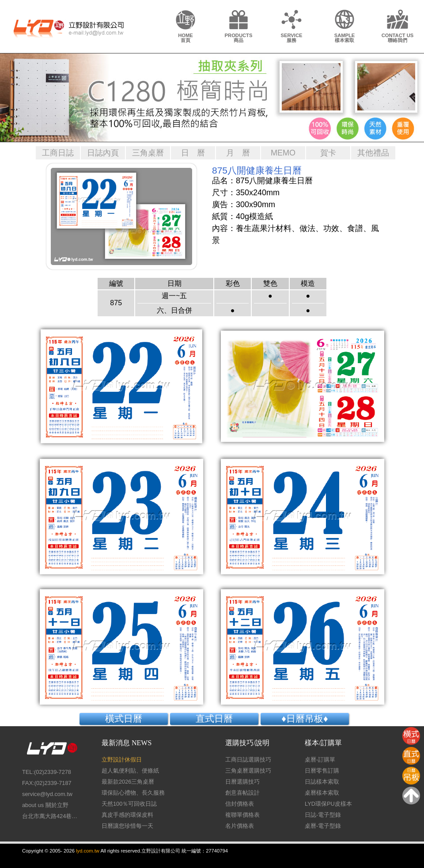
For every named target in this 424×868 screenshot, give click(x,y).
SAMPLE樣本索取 (345, 38)
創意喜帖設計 (242, 793)
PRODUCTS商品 (239, 38)
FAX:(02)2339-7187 (47, 783)
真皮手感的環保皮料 (127, 815)
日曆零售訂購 (322, 771)
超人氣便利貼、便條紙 (130, 771)
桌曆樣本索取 (322, 793)
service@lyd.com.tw (47, 794)
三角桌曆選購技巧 (248, 771)
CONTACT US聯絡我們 (398, 38)
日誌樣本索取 (322, 782)
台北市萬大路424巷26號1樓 (51, 816)
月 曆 (238, 153)
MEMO (283, 153)
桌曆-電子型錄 (323, 826)
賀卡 (328, 153)
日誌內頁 (103, 153)
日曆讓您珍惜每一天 (127, 826)
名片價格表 (240, 826)
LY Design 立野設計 (68, 28)
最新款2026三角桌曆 (128, 782)
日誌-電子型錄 (323, 815)
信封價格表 (240, 804)
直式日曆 (214, 718)
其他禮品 (373, 153)
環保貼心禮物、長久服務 (133, 793)
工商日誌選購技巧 (248, 760)
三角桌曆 (148, 153)
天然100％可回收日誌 (129, 804)
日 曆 (193, 153)
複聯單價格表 (242, 815)
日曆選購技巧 (242, 782)
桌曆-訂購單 (320, 760)
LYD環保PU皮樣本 (328, 804)
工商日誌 (58, 153)
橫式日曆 (124, 718)
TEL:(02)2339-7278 (47, 772)
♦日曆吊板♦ (305, 718)
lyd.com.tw (88, 851)
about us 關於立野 (45, 805)
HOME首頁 (185, 38)
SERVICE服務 (292, 38)
